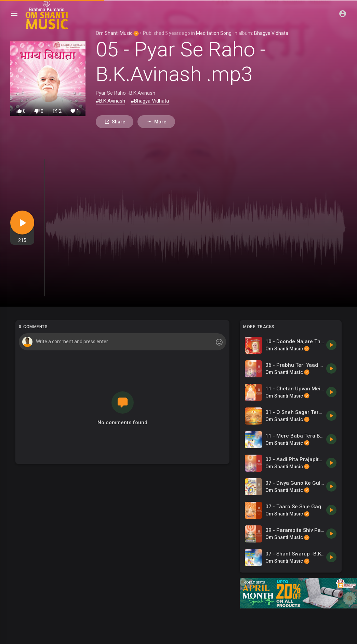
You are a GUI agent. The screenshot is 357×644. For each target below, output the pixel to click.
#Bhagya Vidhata (150, 101)
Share (115, 122)
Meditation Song (214, 33)
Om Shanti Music (117, 33)
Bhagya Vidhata (271, 33)
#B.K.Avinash (110, 101)
